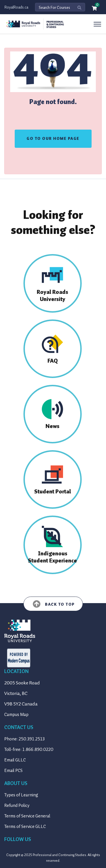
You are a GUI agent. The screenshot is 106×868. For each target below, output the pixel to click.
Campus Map (16, 715)
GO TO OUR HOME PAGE (53, 139)
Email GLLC (15, 760)
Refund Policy (17, 805)
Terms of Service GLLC (25, 827)
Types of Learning (21, 795)
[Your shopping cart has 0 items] (95, 9)
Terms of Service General (27, 816)
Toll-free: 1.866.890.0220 (29, 749)
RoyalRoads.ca (16, 7)
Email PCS (13, 771)
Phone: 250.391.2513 (24, 739)
